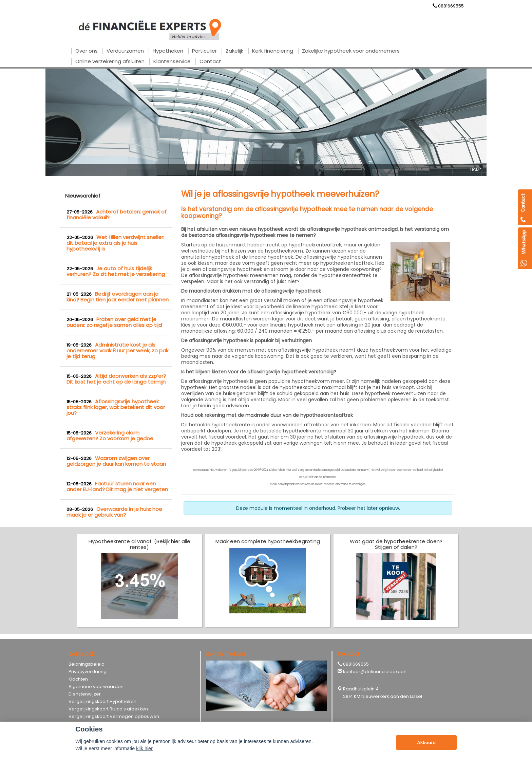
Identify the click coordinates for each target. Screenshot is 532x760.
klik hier (144, 748)
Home (476, 170)
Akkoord (426, 743)
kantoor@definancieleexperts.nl (378, 672)
